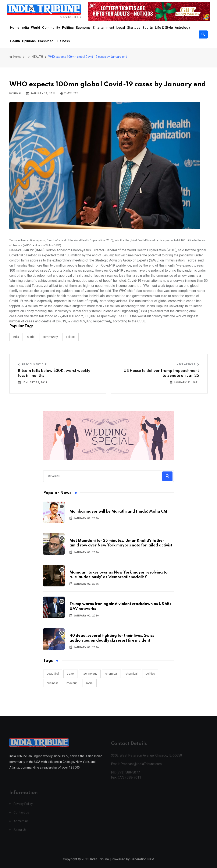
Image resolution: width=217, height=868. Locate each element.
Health (15, 41)
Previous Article (32, 365)
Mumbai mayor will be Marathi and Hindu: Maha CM (118, 512)
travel (71, 674)
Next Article (188, 365)
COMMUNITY (50, 337)
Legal (121, 28)
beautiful (53, 674)
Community (51, 28)
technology (90, 674)
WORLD (31, 337)
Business (63, 41)
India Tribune (99, 863)
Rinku (18, 94)
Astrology (182, 28)
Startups (134, 28)
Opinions (29, 41)
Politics (68, 28)
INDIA (16, 337)
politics (150, 674)
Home (15, 28)
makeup (72, 683)
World (35, 28)
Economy (83, 28)
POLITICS (71, 337)
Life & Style (164, 28)
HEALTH (37, 57)
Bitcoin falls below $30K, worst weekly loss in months (54, 373)
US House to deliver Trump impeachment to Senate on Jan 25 (161, 373)
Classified (46, 41)
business (53, 683)
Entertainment (103, 28)
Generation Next (142, 863)
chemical (111, 674)
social (89, 683)
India (25, 28)
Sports (148, 28)
